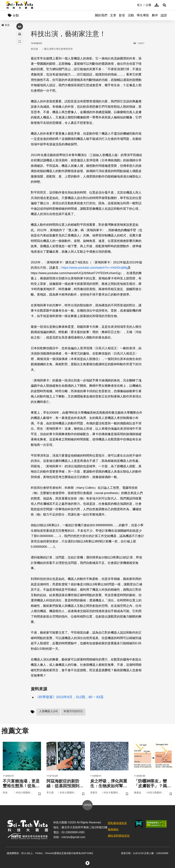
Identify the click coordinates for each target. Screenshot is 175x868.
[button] (164, 5)
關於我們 (101, 15)
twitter (20, 73)
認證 (164, 15)
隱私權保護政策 (117, 823)
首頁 (5, 25)
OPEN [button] (87, 805)
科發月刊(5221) (73, 711)
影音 (122, 15)
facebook (20, 65)
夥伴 (155, 15)
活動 (131, 15)
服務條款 (113, 829)
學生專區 (143, 15)
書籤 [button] (20, 103)
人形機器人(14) (48, 711)
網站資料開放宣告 (119, 836)
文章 (113, 15)
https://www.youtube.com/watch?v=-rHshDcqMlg (95, 268)
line (19, 80)
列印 (20, 95)
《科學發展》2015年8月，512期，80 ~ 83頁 (70, 697)
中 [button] (20, 88)
